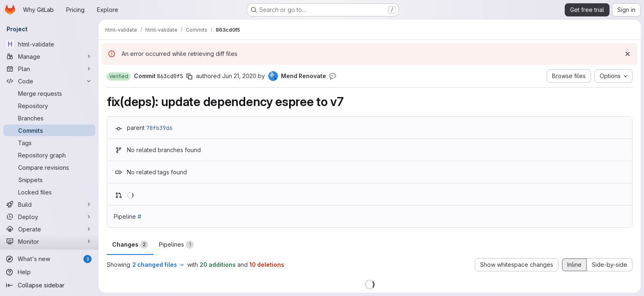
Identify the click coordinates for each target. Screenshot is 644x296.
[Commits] (49, 130)
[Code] (49, 81)
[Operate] (49, 229)
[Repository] (49, 106)
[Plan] (49, 69)
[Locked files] (49, 192)
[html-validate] (49, 44)
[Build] (49, 204)
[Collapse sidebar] (49, 285)
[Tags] (49, 143)
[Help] (49, 272)
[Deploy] (49, 217)
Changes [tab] (130, 245)
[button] (119, 76)
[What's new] (49, 259)
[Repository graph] (49, 155)
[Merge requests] (49, 93)
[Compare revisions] (49, 167)
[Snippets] (49, 180)
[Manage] (49, 56)
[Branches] (49, 118)
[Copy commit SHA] (189, 76)
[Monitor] (49, 241)
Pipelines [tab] (176, 245)
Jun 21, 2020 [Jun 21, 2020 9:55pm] (239, 76)
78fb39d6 (159, 128)
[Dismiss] (628, 54)
